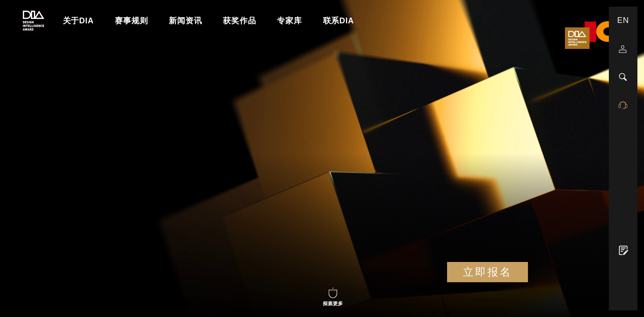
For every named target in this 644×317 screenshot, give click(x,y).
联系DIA (339, 21)
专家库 (289, 21)
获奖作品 (239, 21)
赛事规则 (131, 21)
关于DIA (78, 21)
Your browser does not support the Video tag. (322, 158)
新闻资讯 (185, 21)
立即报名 (488, 272)
